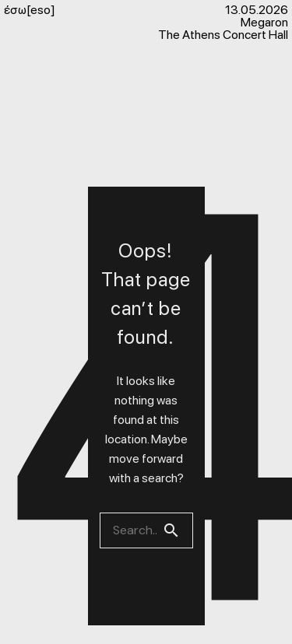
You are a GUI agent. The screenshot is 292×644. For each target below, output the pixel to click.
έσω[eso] (30, 10)
